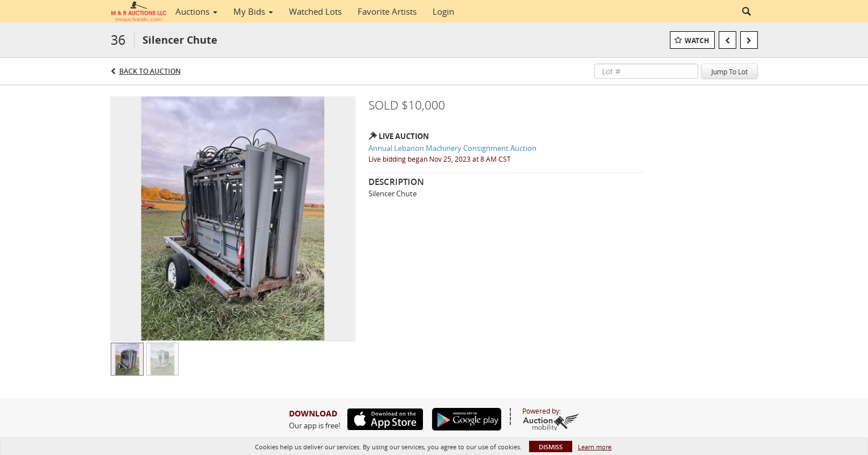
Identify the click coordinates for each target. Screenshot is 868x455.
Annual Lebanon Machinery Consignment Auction (452, 148)
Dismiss (551, 447)
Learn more (595, 447)
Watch (697, 41)
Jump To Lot (729, 71)
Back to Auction (150, 71)
